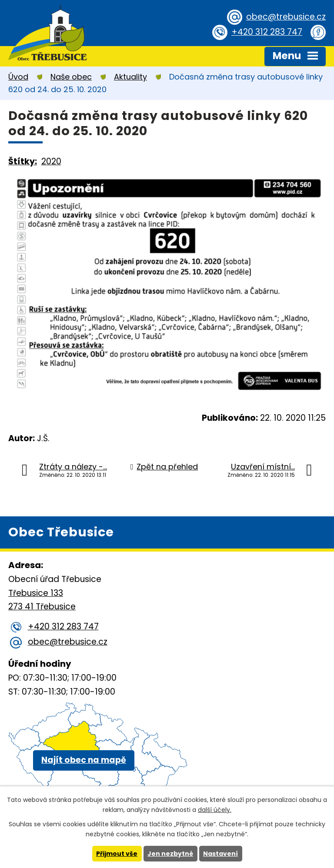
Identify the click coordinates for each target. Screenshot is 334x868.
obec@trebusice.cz (286, 17)
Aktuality (130, 77)
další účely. (215, 810)
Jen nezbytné (170, 854)
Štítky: (23, 161)
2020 (51, 161)
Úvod (18, 77)
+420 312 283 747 (267, 32)
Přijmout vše (117, 854)
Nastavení (220, 854)
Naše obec (71, 77)
